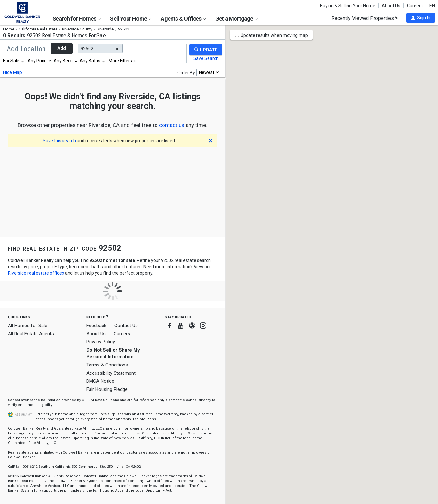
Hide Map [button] (13, 72)
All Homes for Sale (28, 326)
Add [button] (62, 48)
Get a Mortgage (236, 19)
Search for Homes (76, 19)
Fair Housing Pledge (107, 389)
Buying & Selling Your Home (348, 6)
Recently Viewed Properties (365, 18)
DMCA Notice (100, 381)
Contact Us (126, 326)
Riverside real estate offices (36, 273)
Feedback (96, 326)
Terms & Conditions (107, 365)
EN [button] (432, 6)
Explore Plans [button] (144, 419)
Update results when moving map (274, 35)
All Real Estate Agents (31, 334)
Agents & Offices (183, 19)
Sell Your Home (131, 19)
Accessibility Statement (111, 373)
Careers (415, 6)
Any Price (37, 61)
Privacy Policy (101, 342)
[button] (421, 18)
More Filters (120, 61)
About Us (391, 6)
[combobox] (14, 61)
